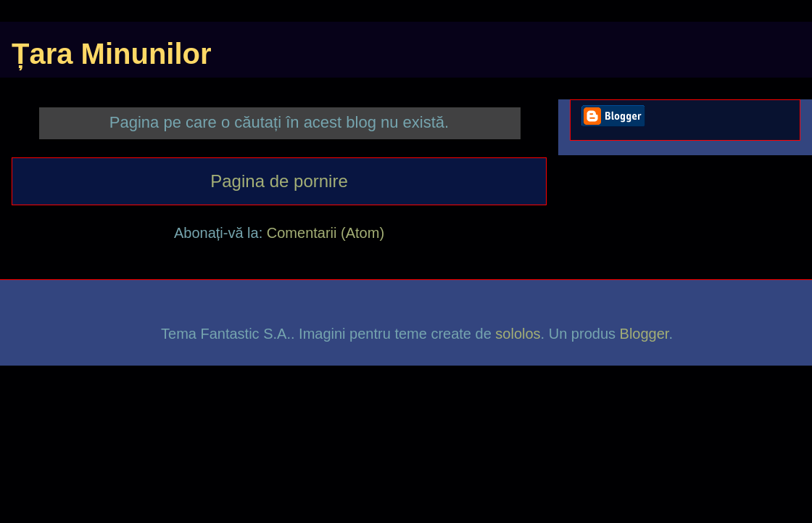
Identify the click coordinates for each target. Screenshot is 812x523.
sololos (518, 334)
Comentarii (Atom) (326, 233)
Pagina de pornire (279, 181)
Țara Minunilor (112, 54)
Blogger (645, 334)
